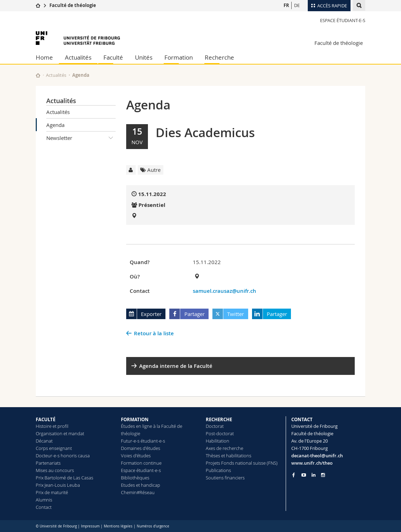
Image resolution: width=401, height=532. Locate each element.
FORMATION (135, 419)
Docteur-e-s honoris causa (63, 456)
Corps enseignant (54, 448)
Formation (179, 57)
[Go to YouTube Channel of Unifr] (304, 475)
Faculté (113, 57)
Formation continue (141, 463)
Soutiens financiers (225, 478)
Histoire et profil (52, 426)
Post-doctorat (220, 433)
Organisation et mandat (60, 433)
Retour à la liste (154, 333)
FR (286, 5)
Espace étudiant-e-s (343, 20)
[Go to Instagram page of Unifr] (323, 475)
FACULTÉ (46, 419)
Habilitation (218, 441)
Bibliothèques (135, 478)
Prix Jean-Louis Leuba (58, 485)
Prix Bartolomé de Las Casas (64, 478)
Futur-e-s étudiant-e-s (143, 441)
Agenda (55, 125)
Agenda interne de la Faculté (176, 366)
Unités (144, 57)
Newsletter (81, 138)
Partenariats (48, 463)
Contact (44, 507)
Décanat (44, 441)
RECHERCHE (219, 419)
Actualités (78, 57)
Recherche (219, 57)
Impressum (90, 526)
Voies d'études (136, 456)
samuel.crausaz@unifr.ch (225, 291)
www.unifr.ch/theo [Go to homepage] (312, 463)
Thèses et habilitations (229, 456)
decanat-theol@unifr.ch (317, 456)
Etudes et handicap (141, 485)
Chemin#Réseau (138, 492)
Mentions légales (118, 526)
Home (44, 57)
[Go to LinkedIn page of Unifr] (314, 475)
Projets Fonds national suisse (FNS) (242, 463)
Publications (218, 470)
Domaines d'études (141, 448)
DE (297, 5)
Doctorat (215, 426)
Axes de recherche (225, 448)
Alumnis (44, 500)
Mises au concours (55, 470)
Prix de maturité (52, 492)
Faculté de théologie (73, 5)
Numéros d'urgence (153, 526)
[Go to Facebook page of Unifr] (294, 475)
